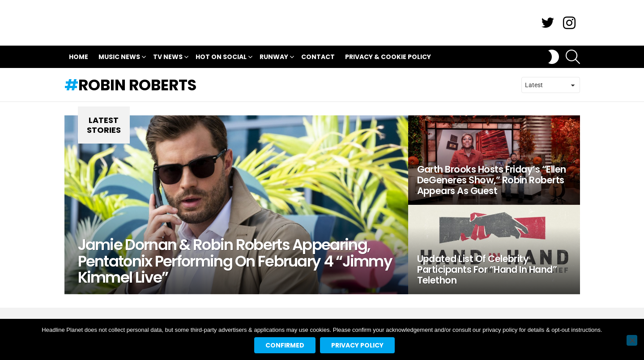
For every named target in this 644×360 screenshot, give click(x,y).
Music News (119, 58)
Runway (274, 58)
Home (79, 57)
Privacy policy (357, 345)
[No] (632, 340)
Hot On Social (221, 58)
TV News (168, 58)
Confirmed (285, 345)
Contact (318, 57)
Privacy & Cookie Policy (388, 57)
